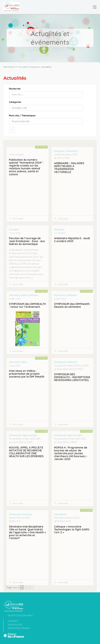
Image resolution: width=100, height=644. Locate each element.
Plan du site (15, 625)
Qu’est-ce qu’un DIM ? (20, 615)
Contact (13, 621)
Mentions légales (19, 628)
